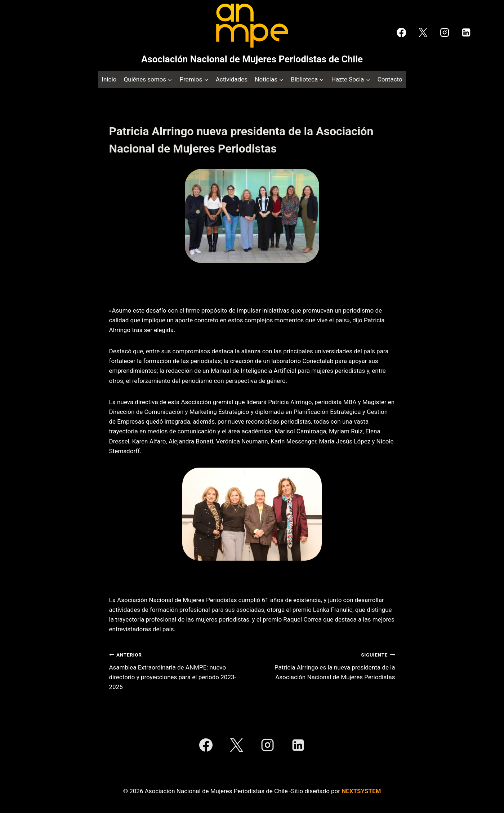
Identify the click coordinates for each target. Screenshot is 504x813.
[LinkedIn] (466, 32)
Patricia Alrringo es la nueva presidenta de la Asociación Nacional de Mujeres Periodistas (327, 665)
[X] (423, 32)
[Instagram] (445, 32)
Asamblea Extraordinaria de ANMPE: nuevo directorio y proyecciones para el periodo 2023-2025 (178, 670)
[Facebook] (401, 32)
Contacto (390, 79)
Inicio (109, 79)
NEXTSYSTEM (361, 791)
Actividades (232, 79)
